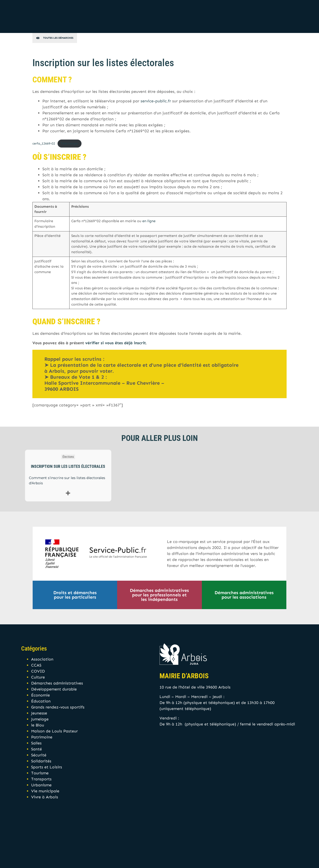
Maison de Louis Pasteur (54, 731)
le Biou (38, 725)
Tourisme (40, 773)
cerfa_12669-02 (44, 143)
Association (42, 659)
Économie (40, 695)
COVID (38, 671)
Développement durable (54, 689)
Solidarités (41, 761)
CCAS (36, 665)
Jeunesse (39, 713)
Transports (41, 779)
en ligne (149, 221)
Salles (36, 743)
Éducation (41, 701)
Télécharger (69, 143)
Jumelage (40, 719)
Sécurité (39, 755)
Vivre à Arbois (45, 797)
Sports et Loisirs (47, 767)
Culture (38, 677)
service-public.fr (156, 101)
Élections (68, 457)
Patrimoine (42, 737)
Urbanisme (41, 785)
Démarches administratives (57, 683)
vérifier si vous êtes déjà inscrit (116, 343)
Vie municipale (45, 791)
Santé (37, 749)
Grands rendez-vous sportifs (58, 707)
